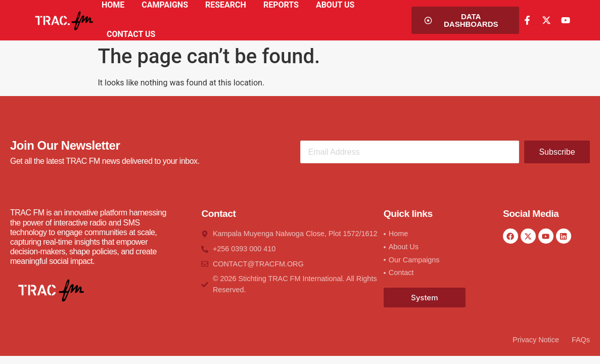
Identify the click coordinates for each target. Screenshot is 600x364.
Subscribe (557, 152)
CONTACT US (131, 34)
